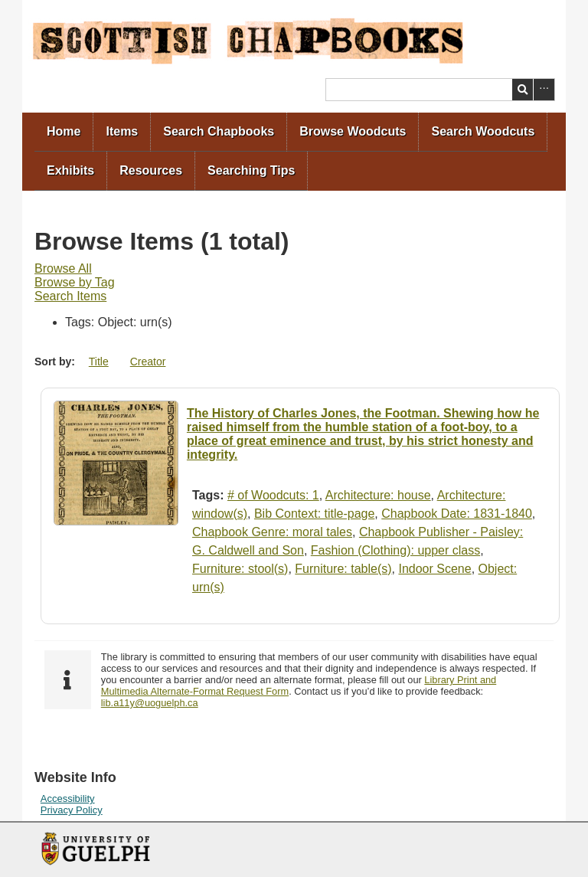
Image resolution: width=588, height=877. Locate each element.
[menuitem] (64, 132)
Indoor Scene (434, 569)
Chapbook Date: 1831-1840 (457, 514)
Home (64, 131)
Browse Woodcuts (353, 131)
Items (122, 131)
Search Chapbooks (219, 131)
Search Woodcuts (483, 131)
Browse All (63, 268)
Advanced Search (544, 90)
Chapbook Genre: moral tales (272, 532)
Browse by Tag (75, 282)
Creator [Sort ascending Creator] (148, 362)
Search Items (70, 296)
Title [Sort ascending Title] (99, 362)
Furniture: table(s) (343, 569)
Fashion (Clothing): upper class (395, 550)
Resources (151, 170)
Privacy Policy (72, 810)
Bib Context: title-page (314, 514)
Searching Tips (251, 170)
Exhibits (70, 170)
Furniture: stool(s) (240, 569)
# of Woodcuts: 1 (273, 495)
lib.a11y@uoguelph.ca (150, 703)
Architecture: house (378, 495)
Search (523, 90)
